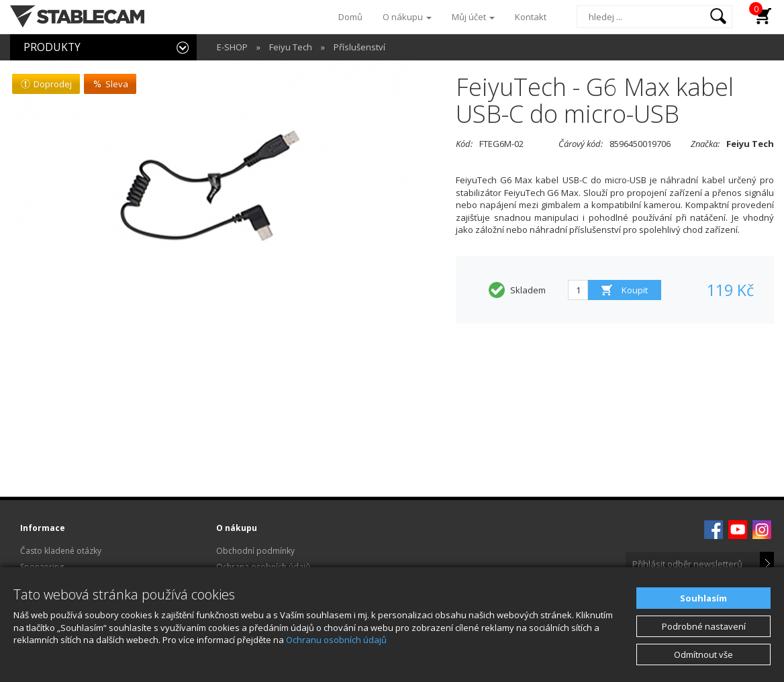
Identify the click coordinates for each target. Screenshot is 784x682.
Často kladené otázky (61, 551)
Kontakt (531, 17)
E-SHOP (232, 47)
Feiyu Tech (291, 47)
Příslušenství (359, 47)
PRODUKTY (52, 47)
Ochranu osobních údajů (336, 640)
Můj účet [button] (473, 17)
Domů (350, 17)
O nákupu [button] (407, 17)
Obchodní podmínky (255, 551)
